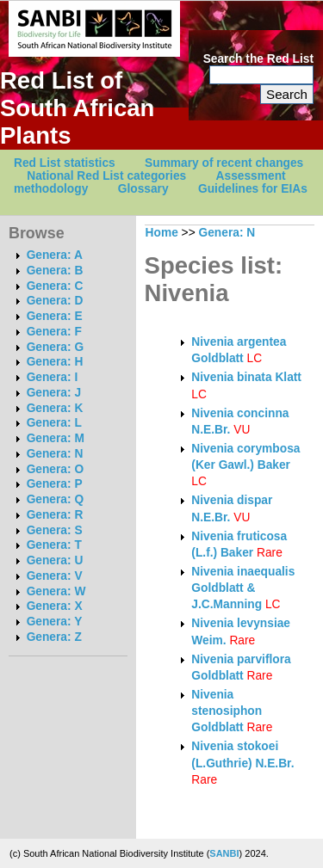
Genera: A (55, 255)
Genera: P (55, 484)
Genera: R (55, 515)
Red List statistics (65, 163)
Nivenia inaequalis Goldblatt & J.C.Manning (243, 588)
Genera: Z (54, 637)
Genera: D (55, 301)
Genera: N (55, 454)
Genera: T (54, 545)
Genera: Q (55, 499)
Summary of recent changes (224, 163)
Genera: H (55, 362)
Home (162, 233)
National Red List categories (106, 176)
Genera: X (55, 606)
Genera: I (53, 377)
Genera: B (55, 271)
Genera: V (55, 576)
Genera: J (54, 393)
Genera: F (54, 332)
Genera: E (55, 316)
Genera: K (55, 408)
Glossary (143, 189)
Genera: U (55, 560)
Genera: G (55, 347)
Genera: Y (55, 622)
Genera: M (56, 438)
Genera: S (55, 530)
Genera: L (54, 423)
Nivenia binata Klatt (246, 377)
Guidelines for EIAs (253, 189)
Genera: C (55, 286)
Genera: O (55, 469)
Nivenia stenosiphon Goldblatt (227, 711)
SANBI (224, 853)
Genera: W (56, 591)
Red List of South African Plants (77, 108)
